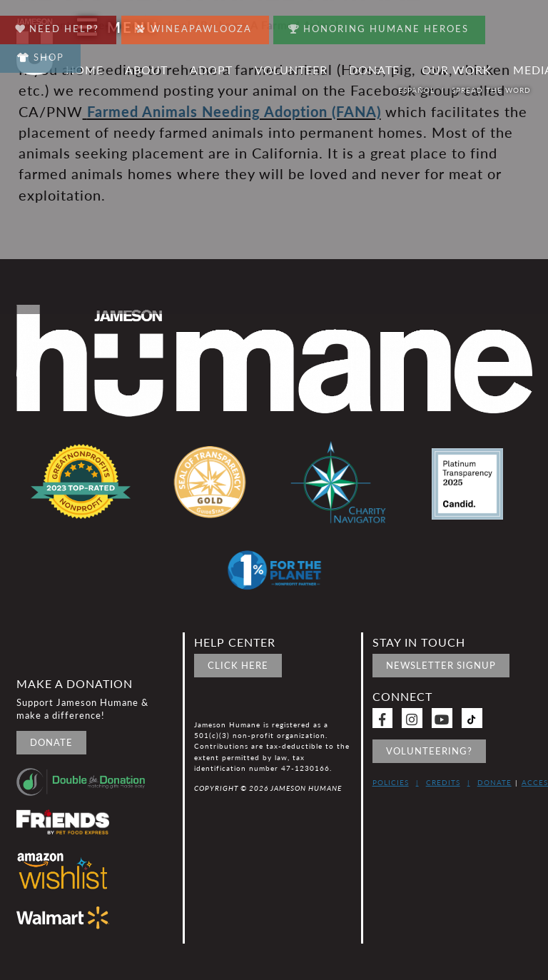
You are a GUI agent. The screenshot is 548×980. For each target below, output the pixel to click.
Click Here (238, 665)
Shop (42, 57)
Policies (391, 782)
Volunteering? (429, 751)
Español (418, 90)
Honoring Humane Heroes (386, 25)
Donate (51, 742)
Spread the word (493, 90)
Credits (443, 782)
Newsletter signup (441, 665)
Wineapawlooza (198, 25)
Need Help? (59, 25)
